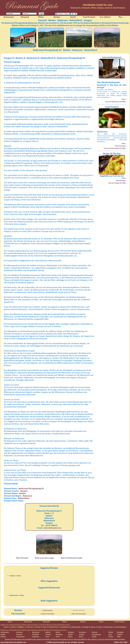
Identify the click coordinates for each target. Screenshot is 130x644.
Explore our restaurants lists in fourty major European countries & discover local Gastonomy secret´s (35, 625)
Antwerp (19, 632)
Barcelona (36, 632)
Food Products (119, 622)
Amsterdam (5, 632)
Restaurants (28, 622)
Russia (93, 627)
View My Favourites (79, 614)
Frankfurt (35, 634)
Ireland (38, 627)
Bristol (111, 632)
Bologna (71, 632)
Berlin (58, 632)
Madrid (120, 634)
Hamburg (59, 634)
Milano (3, 637)
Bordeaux (82, 632)
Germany (30, 627)
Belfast (48, 632)
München (36, 637)
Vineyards (46, 622)
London (82, 634)
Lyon (110, 634)
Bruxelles (120, 632)
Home (10, 622)
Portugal (86, 627)
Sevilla (94, 637)
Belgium (21, 627)
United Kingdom (121, 627)
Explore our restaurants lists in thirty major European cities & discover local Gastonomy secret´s (34, 630)
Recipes (83, 622)
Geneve (48, 634)
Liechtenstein (53, 627)
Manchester (20, 637)
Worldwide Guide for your (98, 5)
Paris (47, 637)
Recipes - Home (15, 576)
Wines (65, 622)
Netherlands (76, 627)
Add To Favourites (48, 614)
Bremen (95, 632)
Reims (70, 637)
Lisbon (70, 634)
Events (101, 622)
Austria (13, 627)
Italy (44, 627)
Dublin (3, 634)
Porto (58, 637)
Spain (100, 627)
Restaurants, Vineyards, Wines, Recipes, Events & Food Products (98, 8)
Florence (19, 634)
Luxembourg (65, 627)
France (6, 627)
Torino (111, 637)
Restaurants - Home (17, 595)
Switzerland (108, 627)
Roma (81, 637)
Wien (119, 637)
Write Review (48, 610)
